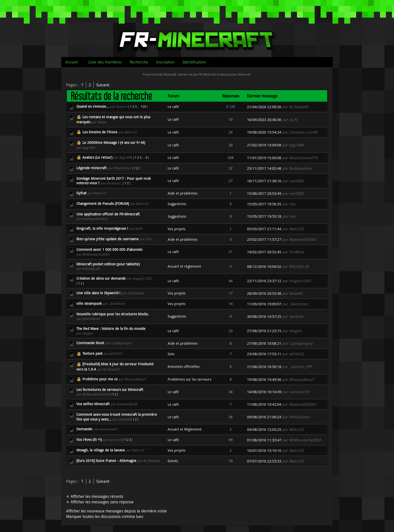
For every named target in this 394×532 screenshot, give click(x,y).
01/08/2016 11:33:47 (264, 440)
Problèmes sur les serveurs (189, 379)
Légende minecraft (91, 168)
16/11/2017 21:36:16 (264, 181)
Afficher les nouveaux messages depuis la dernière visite (116, 511)
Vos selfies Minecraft (93, 404)
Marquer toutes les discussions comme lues (105, 516)
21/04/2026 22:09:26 (264, 107)
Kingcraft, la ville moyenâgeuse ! (102, 228)
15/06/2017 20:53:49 (264, 193)
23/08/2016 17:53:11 (264, 354)
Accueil (72, 62)
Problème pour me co (100, 379)
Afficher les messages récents (97, 496)
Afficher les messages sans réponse (102, 502)
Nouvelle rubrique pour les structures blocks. (113, 314)
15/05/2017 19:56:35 (264, 204)
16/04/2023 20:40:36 (264, 120)
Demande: (85, 429)
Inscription (165, 62)
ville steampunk (89, 303)
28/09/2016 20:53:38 (264, 293)
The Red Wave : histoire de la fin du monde (111, 329)
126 (143, 106)
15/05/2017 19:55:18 (264, 216)
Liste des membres (105, 62)
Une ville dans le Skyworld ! (98, 293)
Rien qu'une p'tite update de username (108, 239)
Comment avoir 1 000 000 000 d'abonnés (109, 249)
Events (173, 461)
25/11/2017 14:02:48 (264, 168)
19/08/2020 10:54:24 (264, 132)
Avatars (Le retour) (97, 157)
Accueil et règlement (184, 266)
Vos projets (177, 229)
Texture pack (92, 353)
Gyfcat (81, 193)
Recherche (139, 62)
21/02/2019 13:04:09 (264, 145)
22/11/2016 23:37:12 (264, 281)
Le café (173, 107)
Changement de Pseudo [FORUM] (103, 203)
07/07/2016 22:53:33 (264, 461)
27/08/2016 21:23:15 (264, 331)
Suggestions (177, 204)
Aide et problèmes (183, 193)
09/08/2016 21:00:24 (264, 417)
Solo (171, 354)
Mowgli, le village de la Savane (101, 450)
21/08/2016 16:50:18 (264, 367)
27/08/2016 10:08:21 (264, 343)
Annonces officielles (184, 366)
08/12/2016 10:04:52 (264, 267)
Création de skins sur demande (101, 278)
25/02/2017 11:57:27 (264, 239)
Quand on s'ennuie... (93, 106)
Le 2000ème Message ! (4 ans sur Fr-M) (114, 142)
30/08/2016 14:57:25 (264, 316)
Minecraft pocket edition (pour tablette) (108, 264)
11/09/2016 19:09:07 (264, 304)
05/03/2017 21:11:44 (264, 229)
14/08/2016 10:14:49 (264, 392)
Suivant (103, 85)
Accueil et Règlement (185, 429)
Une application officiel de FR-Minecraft (108, 214)
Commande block (90, 343)
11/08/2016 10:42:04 (264, 404)
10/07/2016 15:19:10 (264, 451)
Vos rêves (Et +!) (89, 439)
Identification (194, 62)
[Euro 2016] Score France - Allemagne (106, 461)
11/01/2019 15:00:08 (264, 158)
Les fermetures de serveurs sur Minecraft (110, 390)
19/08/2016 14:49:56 (264, 379)
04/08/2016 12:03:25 (264, 429)
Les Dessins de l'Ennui (100, 132)
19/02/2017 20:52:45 (264, 252)
